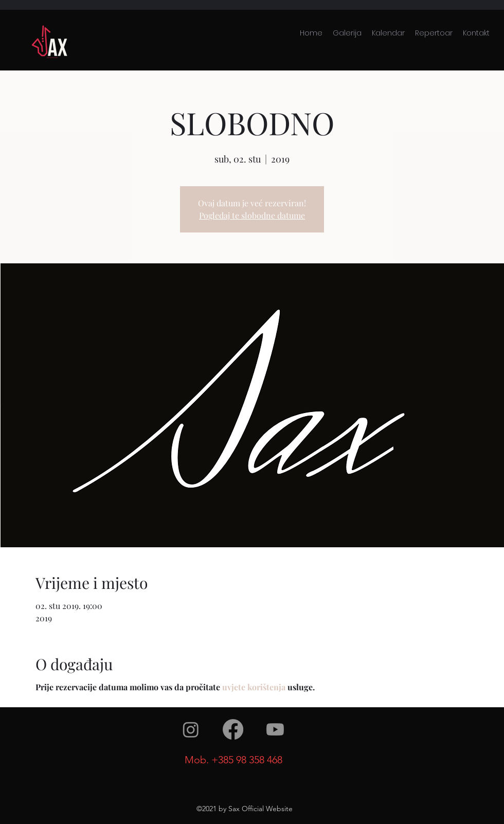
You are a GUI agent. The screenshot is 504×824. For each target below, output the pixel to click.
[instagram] (191, 729)
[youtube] (275, 729)
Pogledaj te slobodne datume (252, 215)
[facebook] (233, 729)
